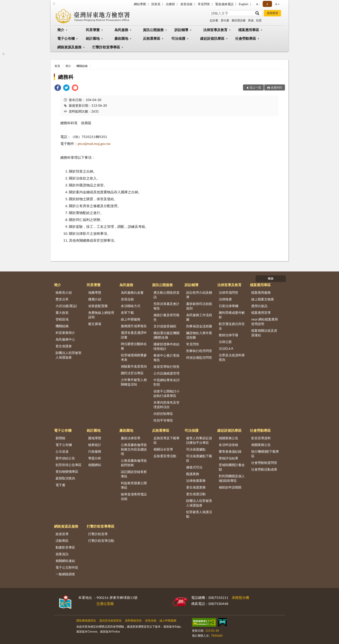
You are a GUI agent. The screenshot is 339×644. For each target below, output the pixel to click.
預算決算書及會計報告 (166, 306)
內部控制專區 (163, 414)
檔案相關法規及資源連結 (264, 333)
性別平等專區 (163, 420)
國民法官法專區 (132, 373)
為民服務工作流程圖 (199, 317)
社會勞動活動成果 (264, 469)
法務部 (170, 4)
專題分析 (95, 458)
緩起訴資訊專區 (212, 38)
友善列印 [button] (277, 87)
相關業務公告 (229, 438)
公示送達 (62, 451)
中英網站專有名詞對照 (166, 382)
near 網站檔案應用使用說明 (265, 321)
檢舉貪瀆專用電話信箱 (134, 496)
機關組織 (82, 66)
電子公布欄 (66, 38)
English (244, 4)
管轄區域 (62, 319)
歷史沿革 (62, 299)
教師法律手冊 (229, 335)
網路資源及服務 (69, 47)
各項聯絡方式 (131, 306)
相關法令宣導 (163, 449)
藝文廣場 (95, 324)
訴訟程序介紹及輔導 (199, 295)
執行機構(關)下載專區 (265, 454)
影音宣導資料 (261, 438)
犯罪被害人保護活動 (199, 514)
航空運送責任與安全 (232, 326)
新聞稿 (60, 438)
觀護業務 (193, 474)
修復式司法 (194, 467)
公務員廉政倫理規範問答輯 (134, 463)
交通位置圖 (105, 604)
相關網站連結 (65, 561)
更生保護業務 (196, 487)
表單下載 (127, 312)
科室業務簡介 (65, 333)
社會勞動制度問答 (264, 463)
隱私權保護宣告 (86, 620)
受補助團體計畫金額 (232, 467)
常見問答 (204, 4)
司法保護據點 (196, 449)
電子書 (60, 485)
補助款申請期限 (230, 487)
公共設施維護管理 (166, 373)
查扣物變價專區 (67, 471)
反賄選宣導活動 (165, 456)
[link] (58, 88)
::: (54, 3)
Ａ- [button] (258, 4)
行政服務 (95, 451)
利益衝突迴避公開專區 (134, 485)
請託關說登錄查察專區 (134, 474)
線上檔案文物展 (263, 299)
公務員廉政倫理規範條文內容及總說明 (134, 449)
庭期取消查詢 (65, 478)
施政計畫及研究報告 (166, 317)
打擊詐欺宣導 (98, 534)
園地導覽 (95, 438)
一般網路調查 (65, 574)
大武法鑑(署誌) (66, 306)
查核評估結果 (229, 458)
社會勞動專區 (246, 38)
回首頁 (156, 4)
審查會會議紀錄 (230, 451)
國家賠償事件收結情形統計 (166, 346)
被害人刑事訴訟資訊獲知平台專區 (199, 440)
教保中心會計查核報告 (166, 358)
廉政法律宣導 (131, 438)
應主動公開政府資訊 (166, 295)
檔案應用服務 (261, 292)
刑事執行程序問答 (199, 351)
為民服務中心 (65, 339)
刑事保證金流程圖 (199, 326)
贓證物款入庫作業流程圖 (199, 335)
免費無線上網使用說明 (101, 315)
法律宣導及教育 (215, 30)
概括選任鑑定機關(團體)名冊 (166, 335)
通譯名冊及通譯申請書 (134, 335)
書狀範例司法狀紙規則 (199, 306)
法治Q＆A (226, 348)
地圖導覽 (95, 292)
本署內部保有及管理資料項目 (166, 405)
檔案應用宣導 (261, 312)
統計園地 (93, 38)
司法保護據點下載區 (199, 458)
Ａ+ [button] (277, 4)
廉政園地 (121, 38)
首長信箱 (186, 4)
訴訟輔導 (181, 30)
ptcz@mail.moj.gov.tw (94, 144)
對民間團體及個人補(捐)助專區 (232, 478)
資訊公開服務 (153, 30)
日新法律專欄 (229, 306)
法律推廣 (225, 299)
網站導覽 (140, 4)
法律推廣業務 (196, 481)
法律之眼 (225, 342)
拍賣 (259, 20)
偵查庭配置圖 (98, 306)
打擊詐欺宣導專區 (106, 47)
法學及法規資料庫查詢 (232, 357)
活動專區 (62, 541)
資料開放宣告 (133, 620)
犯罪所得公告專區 (69, 465)
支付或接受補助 (165, 326)
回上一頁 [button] (255, 87)
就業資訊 (62, 554)
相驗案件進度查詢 (134, 366)
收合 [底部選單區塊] (271, 278)
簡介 (61, 30)
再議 (251, 20)
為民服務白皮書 (132, 292)
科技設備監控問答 (199, 357)
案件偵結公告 (65, 458)
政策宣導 (62, 534)
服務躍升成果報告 (134, 326)
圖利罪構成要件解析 (232, 315)
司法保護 (178, 38)
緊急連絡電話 (224, 4)
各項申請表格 (229, 445)
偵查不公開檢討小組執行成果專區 (166, 393)
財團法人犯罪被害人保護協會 (69, 355)
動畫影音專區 (65, 547)
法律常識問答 (229, 292)
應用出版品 (259, 306)
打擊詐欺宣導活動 (101, 541)
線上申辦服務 (131, 319)
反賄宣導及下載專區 (166, 440)
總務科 (66, 77)
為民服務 (121, 30)
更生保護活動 (196, 494)
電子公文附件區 (67, 567)
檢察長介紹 (64, 292)
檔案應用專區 (249, 30)
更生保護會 (64, 346)
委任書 (225, 20)
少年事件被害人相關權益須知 (134, 382)
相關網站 (95, 465)
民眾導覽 (93, 30)
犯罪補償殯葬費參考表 (134, 357)
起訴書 (214, 20)
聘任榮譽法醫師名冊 (134, 346)
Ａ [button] (267, 4)
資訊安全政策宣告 (110, 620)
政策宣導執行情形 (166, 366)
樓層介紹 (95, 299)
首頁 (57, 66)
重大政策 (62, 312)
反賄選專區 (152, 38)
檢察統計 (95, 445)
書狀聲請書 (239, 20)
